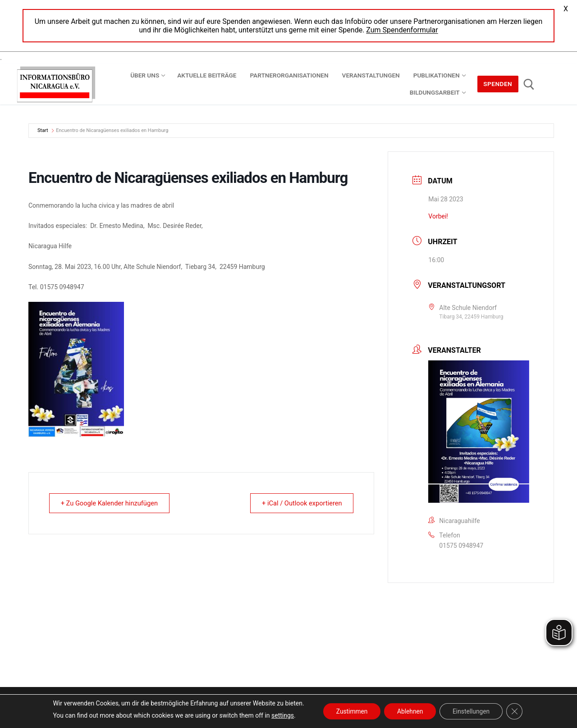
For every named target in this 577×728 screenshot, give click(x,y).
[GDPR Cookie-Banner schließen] (517, 711)
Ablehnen (410, 711)
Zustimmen (350, 711)
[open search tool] (529, 84)
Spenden (498, 84)
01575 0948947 (461, 546)
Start (43, 130)
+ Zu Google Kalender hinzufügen (112, 503)
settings (280, 715)
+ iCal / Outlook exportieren (299, 503)
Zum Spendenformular (402, 30)
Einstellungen (473, 711)
